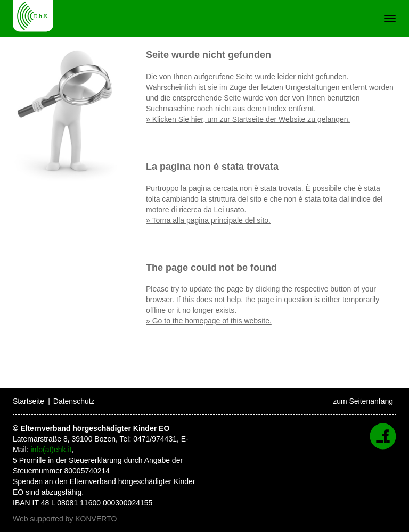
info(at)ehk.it (51, 450)
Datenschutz (74, 401)
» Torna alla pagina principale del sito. (208, 220)
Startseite (28, 401)
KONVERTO (96, 519)
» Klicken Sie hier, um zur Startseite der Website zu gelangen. (248, 119)
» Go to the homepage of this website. (209, 321)
